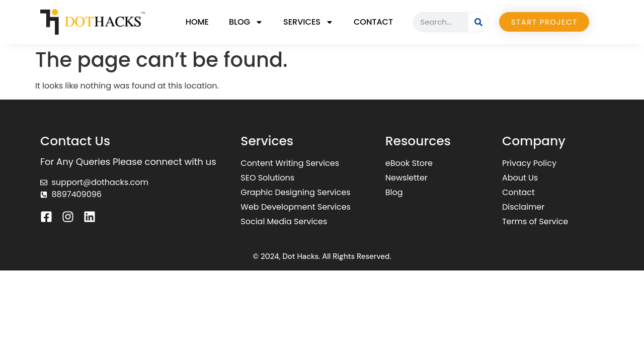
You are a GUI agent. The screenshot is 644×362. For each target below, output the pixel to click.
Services (308, 22)
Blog (246, 22)
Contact (373, 22)
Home (197, 22)
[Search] (478, 22)
